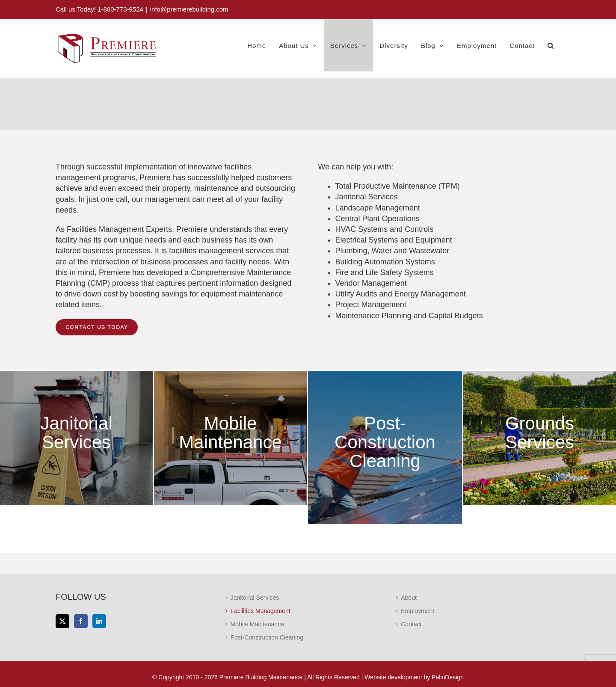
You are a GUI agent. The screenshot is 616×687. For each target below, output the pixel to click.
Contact (411, 624)
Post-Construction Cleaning (267, 637)
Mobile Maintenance (257, 624)
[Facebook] (81, 621)
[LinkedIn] (99, 621)
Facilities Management (261, 611)
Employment (418, 611)
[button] (551, 45)
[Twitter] (62, 621)
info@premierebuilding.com (189, 9)
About (409, 598)
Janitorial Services (367, 197)
